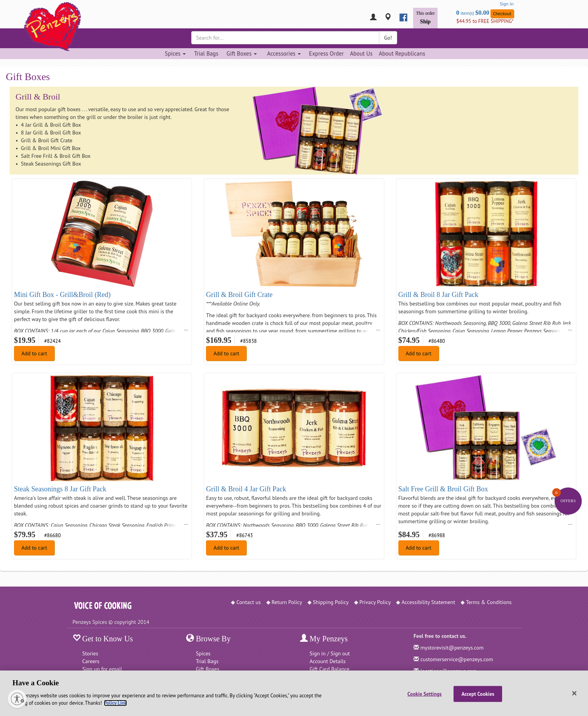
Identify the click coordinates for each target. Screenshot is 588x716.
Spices (203, 653)
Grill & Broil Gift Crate (239, 295)
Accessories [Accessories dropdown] (284, 53)
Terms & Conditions (489, 602)
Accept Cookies (478, 694)
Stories (90, 653)
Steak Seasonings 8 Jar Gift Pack (60, 489)
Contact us (249, 602)
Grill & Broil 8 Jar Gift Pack (438, 295)
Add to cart (34, 353)
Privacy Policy (375, 602)
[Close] (574, 693)
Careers (91, 661)
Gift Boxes (208, 669)
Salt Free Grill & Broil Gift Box (443, 489)
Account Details (328, 661)
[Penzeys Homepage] (73, 17)
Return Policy (287, 602)
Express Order (326, 53)
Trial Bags (206, 53)
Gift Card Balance (330, 669)
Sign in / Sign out (330, 653)
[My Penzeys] (373, 18)
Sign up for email (102, 669)
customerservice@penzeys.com (457, 659)
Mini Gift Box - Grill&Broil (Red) (62, 295)
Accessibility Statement (428, 602)
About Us (361, 53)
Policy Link (115, 703)
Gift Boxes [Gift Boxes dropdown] (242, 53)
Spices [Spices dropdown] (175, 53)
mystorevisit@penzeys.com (452, 648)
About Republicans (402, 53)
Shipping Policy (331, 602)
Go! (388, 38)
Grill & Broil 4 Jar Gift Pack (246, 489)
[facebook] (403, 17)
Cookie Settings (424, 694)
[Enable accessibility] (17, 699)
